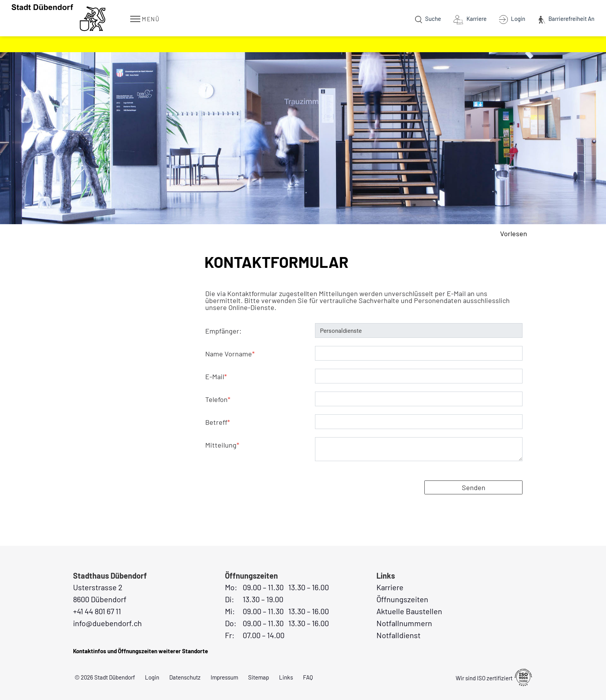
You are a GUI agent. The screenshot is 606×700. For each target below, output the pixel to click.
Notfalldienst (398, 635)
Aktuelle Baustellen (409, 611)
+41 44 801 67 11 (97, 611)
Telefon (218, 399)
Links (286, 677)
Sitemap (259, 677)
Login (152, 677)
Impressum (224, 677)
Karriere (390, 587)
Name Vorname (230, 354)
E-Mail (216, 376)
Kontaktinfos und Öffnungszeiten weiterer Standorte (140, 651)
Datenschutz (185, 677)
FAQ (308, 677)
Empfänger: (223, 331)
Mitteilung (222, 445)
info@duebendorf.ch (107, 623)
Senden (474, 487)
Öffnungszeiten (402, 599)
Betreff (218, 422)
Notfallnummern (404, 623)
